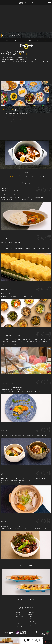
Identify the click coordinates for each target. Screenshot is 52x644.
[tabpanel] (26, 582)
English (30, 625)
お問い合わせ (31, 620)
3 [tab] (26, 599)
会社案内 (30, 614)
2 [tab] (24, 599)
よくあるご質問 (19, 627)
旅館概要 (18, 612)
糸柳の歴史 (18, 614)
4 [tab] (28, 599)
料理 (37, 40)
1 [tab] (22, 599)
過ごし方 (18, 625)
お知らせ (30, 618)
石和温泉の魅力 (31, 612)
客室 (23, 40)
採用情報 (30, 616)
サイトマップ (31, 622)
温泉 (30, 40)
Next (33, 599)
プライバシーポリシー (33, 624)
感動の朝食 (46, 40)
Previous (19, 599)
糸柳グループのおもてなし (11, 40)
